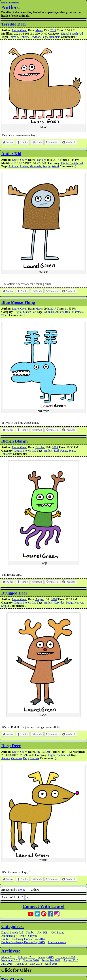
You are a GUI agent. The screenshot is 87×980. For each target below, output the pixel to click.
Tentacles (7, 454)
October (40, 447)
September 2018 (51, 960)
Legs (44, 37)
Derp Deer (11, 746)
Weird (55, 166)
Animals (13, 37)
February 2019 (27, 957)
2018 (56, 160)
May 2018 (36, 964)
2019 (53, 30)
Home (22, 890)
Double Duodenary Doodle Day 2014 (23, 939)
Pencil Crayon (28, 936)
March (39, 30)
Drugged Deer (14, 593)
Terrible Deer (14, 24)
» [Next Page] (27, 897)
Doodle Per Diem (10, 3)
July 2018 (7, 964)
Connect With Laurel (44, 906)
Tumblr (30, 933)
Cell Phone (58, 933)
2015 (55, 447)
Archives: (11, 951)
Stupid (5, 606)
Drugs (69, 603)
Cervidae (35, 37)
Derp (26, 758)
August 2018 (71, 960)
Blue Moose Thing (18, 302)
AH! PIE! (43, 933)
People (46, 166)
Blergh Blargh (14, 441)
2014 (54, 599)
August (39, 599)
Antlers (10, 7)
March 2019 (8, 957)
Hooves (79, 603)
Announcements (57, 942)
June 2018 (21, 964)
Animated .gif (9, 936)
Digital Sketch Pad (72, 34)
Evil (56, 451)
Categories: (13, 926)
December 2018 (66, 957)
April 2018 (51, 964)
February (41, 160)
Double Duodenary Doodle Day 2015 (23, 942)
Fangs (64, 451)
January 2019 (46, 957)
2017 (53, 309)
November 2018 (11, 960)
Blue (68, 312)
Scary (72, 451)
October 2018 (31, 960)
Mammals (54, 37)
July (38, 752)
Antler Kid (11, 154)
